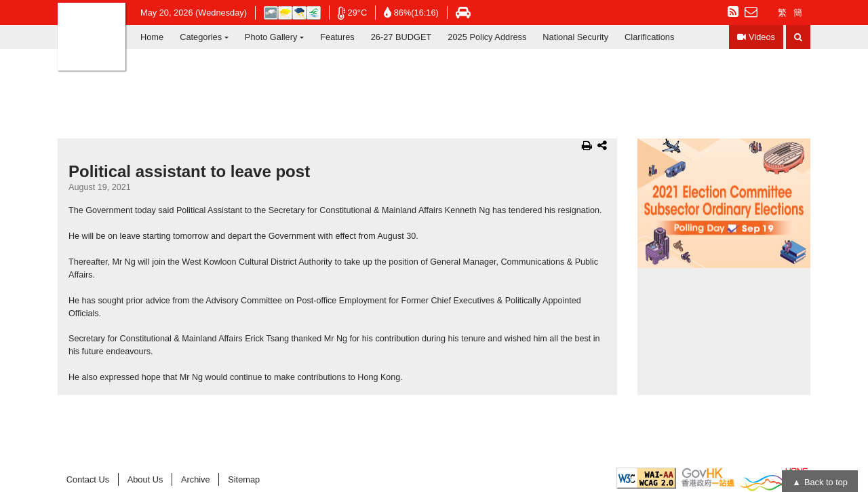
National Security (575, 37)
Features (337, 37)
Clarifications (649, 37)
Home (152, 37)
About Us (145, 479)
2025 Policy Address (487, 37)
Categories (201, 37)
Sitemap (244, 479)
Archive (196, 479)
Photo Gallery (271, 37)
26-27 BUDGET (401, 37)
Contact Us (88, 479)
